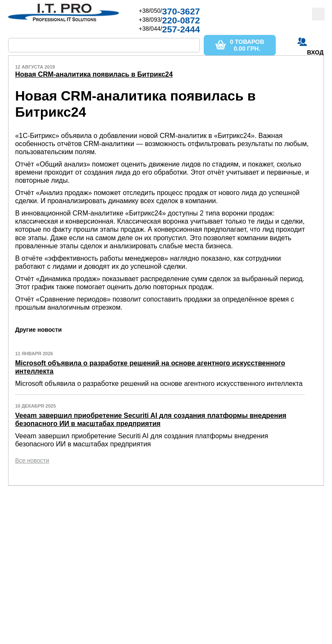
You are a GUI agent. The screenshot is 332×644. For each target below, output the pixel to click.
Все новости (32, 460)
